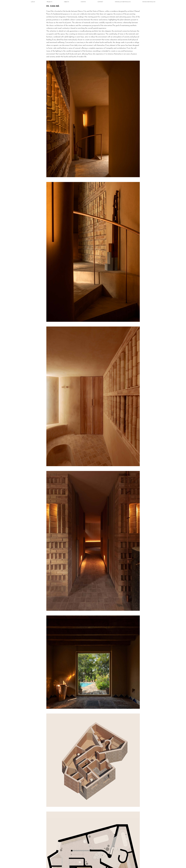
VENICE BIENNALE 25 (149, 2)
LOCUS (33, 2)
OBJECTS (67, 2)
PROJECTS (49, 2)
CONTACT (100, 2)
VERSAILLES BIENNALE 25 (123, 2)
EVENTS (83, 2)
